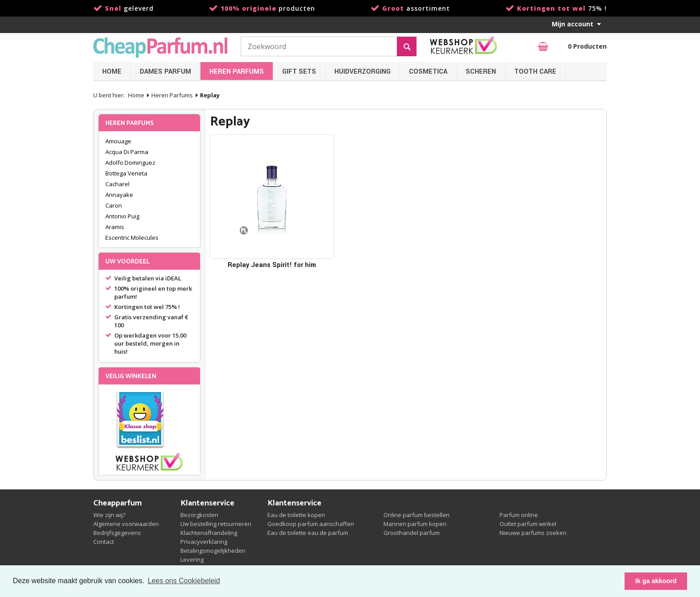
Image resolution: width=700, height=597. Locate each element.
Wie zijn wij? (109, 515)
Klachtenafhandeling (209, 533)
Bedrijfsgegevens (117, 533)
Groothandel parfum (412, 533)
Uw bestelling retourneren (216, 524)
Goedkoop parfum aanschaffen (311, 524)
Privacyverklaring (204, 542)
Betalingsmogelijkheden (213, 551)
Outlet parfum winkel (528, 524)
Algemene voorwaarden (126, 524)
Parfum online (519, 515)
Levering (192, 559)
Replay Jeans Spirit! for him (272, 265)
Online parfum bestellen (417, 515)
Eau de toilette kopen (296, 515)
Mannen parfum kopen (415, 524)
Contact (104, 542)
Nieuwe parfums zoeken (533, 533)
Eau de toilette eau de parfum (308, 533)
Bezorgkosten (199, 515)
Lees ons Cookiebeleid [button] (184, 581)
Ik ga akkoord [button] (656, 581)
